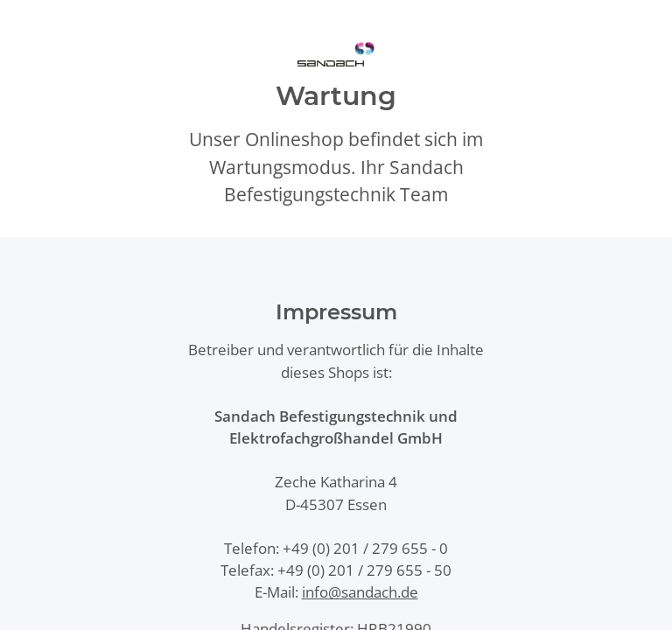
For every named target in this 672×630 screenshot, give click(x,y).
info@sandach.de (360, 592)
